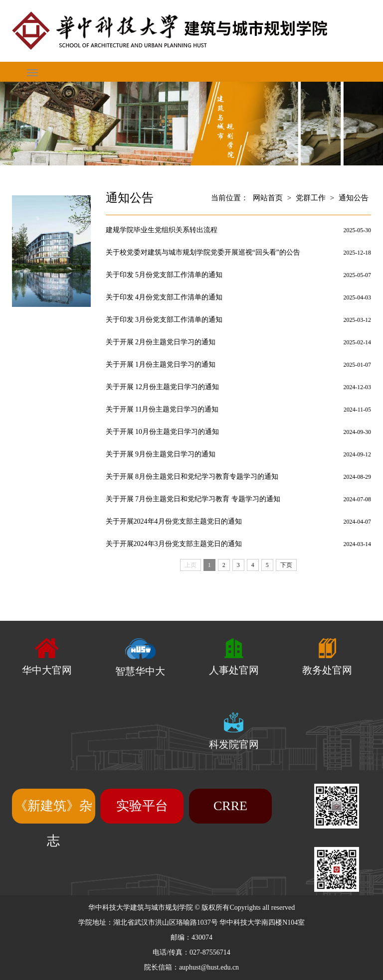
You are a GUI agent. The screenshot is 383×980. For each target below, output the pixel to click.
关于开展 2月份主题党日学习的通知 (161, 342)
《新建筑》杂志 (53, 823)
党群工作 (311, 198)
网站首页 (268, 198)
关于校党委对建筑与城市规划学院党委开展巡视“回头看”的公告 (203, 252)
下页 (286, 565)
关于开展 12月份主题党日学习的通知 (163, 387)
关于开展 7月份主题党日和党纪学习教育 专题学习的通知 (193, 499)
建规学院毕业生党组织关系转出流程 (162, 230)
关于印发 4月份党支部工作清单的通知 (164, 297)
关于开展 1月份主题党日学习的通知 (161, 364)
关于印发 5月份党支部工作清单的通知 (164, 275)
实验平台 (142, 806)
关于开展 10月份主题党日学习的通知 (163, 432)
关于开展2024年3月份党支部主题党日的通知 (174, 544)
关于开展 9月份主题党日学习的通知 (161, 454)
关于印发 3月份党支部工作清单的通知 (164, 320)
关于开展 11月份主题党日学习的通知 (162, 409)
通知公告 (354, 198)
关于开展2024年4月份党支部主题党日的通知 (174, 521)
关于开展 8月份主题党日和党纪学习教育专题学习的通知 (192, 477)
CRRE (230, 806)
